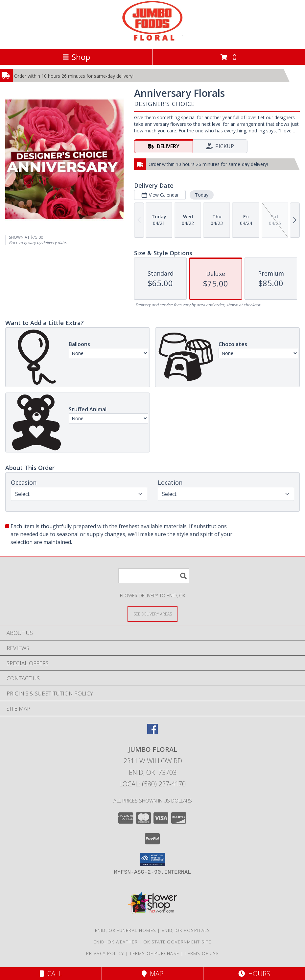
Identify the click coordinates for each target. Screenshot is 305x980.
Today (202, 195)
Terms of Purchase (154, 953)
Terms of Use (202, 953)
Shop (76, 57)
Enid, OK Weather (116, 942)
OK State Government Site (177, 942)
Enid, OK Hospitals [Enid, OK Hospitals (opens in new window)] (186, 930)
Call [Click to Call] (51, 974)
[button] (153, 859)
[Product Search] (154, 576)
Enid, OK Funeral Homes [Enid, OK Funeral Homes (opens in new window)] (126, 930)
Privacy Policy (105, 953)
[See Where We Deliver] (152, 614)
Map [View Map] (152, 974)
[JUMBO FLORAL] (153, 39)
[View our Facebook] (152, 732)
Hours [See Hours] (254, 974)
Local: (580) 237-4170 (152, 784)
